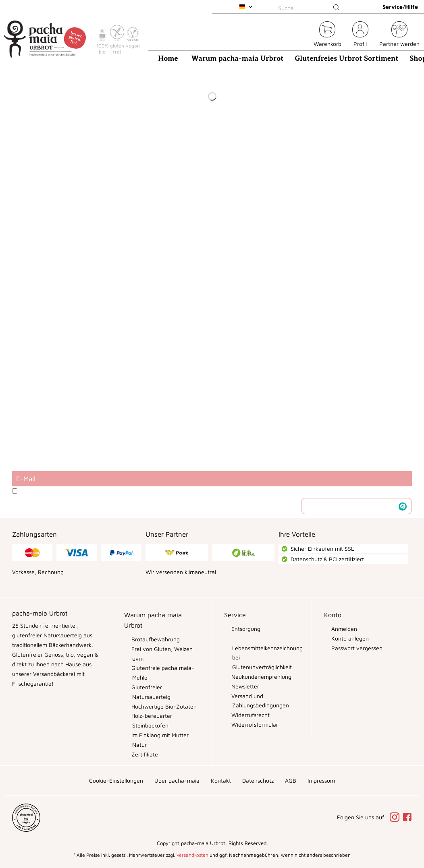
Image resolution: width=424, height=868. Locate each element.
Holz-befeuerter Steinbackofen (151, 720)
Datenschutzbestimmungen (101, 491)
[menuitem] (310, 7)
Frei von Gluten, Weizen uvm (161, 654)
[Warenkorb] (327, 35)
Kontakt (221, 780)
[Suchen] (336, 8)
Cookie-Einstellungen (116, 780)
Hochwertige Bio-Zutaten (163, 706)
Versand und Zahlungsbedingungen (259, 701)
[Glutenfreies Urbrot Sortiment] (346, 58)
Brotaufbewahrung (155, 639)
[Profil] (360, 35)
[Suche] (310, 8)
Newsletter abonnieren (350, 506)
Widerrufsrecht (250, 715)
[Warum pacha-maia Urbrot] (238, 58)
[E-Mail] (212, 479)
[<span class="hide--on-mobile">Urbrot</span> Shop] (303, 35)
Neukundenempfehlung (261, 677)
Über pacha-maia (177, 780)
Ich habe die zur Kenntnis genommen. (122, 491)
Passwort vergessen (356, 648)
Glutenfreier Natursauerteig (150, 692)
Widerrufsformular (254, 724)
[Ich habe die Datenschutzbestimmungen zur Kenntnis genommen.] (15, 491)
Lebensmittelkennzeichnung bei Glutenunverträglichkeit (266, 658)
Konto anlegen (349, 638)
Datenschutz (258, 780)
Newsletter (244, 686)
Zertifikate (144, 754)
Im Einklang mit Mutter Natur (159, 740)
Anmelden (343, 629)
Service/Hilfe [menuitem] (400, 7)
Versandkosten (192, 855)
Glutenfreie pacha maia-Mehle (162, 673)
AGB (291, 780)
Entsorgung (245, 629)
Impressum (321, 780)
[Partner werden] (399, 35)
